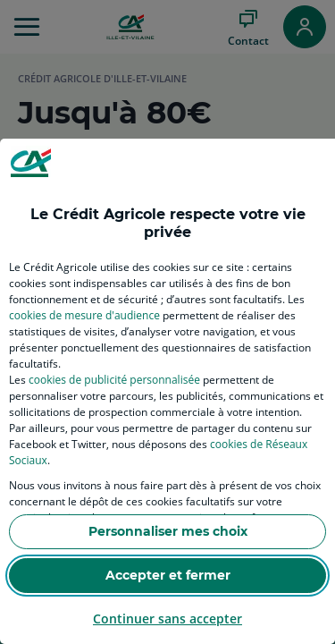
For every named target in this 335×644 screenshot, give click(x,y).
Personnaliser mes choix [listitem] (168, 531)
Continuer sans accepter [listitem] (167, 619)
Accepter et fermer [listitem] (168, 575)
